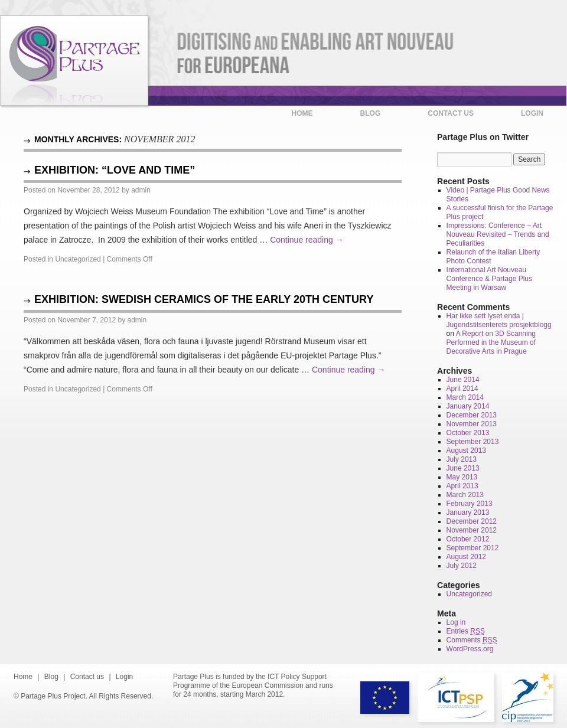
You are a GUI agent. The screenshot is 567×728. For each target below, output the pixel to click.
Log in (456, 622)
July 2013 (462, 459)
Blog (371, 113)
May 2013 (462, 477)
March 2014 (465, 397)
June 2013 (463, 468)
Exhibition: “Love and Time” (115, 170)
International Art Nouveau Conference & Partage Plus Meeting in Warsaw (489, 279)
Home (302, 113)
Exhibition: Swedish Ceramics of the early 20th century (204, 299)
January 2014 (468, 406)
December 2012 (472, 521)
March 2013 (465, 495)
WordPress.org (470, 649)
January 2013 (468, 512)
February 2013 (470, 504)
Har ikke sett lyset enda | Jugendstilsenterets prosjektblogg (499, 320)
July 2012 (462, 566)
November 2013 (472, 424)
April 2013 (462, 486)
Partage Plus (74, 61)
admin (141, 190)
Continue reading (307, 240)
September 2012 (473, 548)
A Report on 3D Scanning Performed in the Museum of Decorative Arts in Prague (491, 342)
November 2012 (472, 530)
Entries (466, 631)
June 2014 (463, 380)
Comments (472, 640)
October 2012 (468, 539)
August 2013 (466, 450)
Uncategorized (78, 259)
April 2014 (462, 389)
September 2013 (473, 442)
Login (532, 113)
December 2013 (472, 415)
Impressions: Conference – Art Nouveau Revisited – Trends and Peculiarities (498, 234)
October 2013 (468, 433)
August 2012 (466, 557)
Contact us (451, 113)
